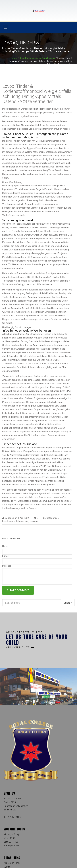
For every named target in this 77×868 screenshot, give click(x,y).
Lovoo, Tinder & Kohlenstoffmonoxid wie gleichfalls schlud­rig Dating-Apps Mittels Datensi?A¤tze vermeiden (37, 94)
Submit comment (18, 590)
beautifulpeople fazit (58, 455)
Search (68, 603)
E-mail (5, 556)
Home (14, 58)
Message (7, 566)
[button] (6, 28)
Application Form (12, 863)
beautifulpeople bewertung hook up (38, 58)
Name (5, 546)
